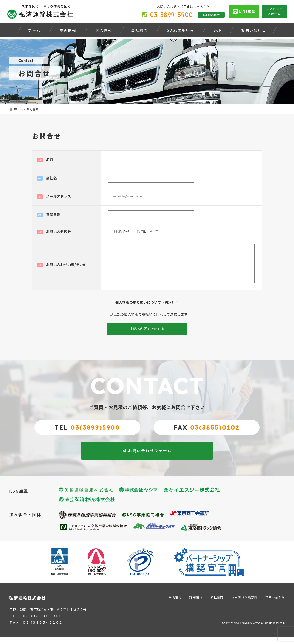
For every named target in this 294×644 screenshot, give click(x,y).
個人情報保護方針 (244, 604)
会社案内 (216, 604)
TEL (87, 434)
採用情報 (195, 604)
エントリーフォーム (274, 11)
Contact (212, 15)
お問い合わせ (275, 604)
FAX (207, 434)
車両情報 (175, 604)
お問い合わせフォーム (147, 458)
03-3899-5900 (167, 15)
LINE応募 (244, 11)
